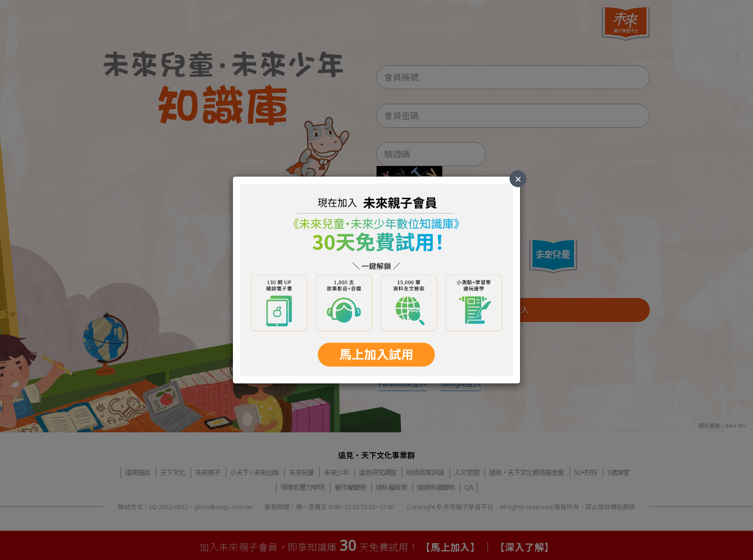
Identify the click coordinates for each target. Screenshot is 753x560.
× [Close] (518, 179)
